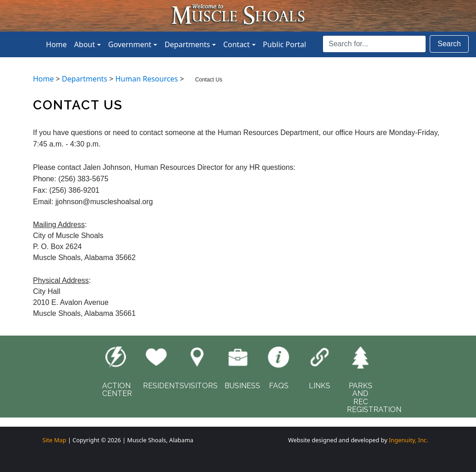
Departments (187, 44)
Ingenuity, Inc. (409, 440)
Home (56, 44)
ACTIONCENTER (117, 390)
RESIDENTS (164, 386)
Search (449, 44)
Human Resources (147, 79)
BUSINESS (242, 386)
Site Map (54, 440)
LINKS (320, 386)
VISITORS (201, 386)
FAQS (279, 386)
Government (130, 44)
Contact (236, 44)
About (85, 44)
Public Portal (285, 44)
